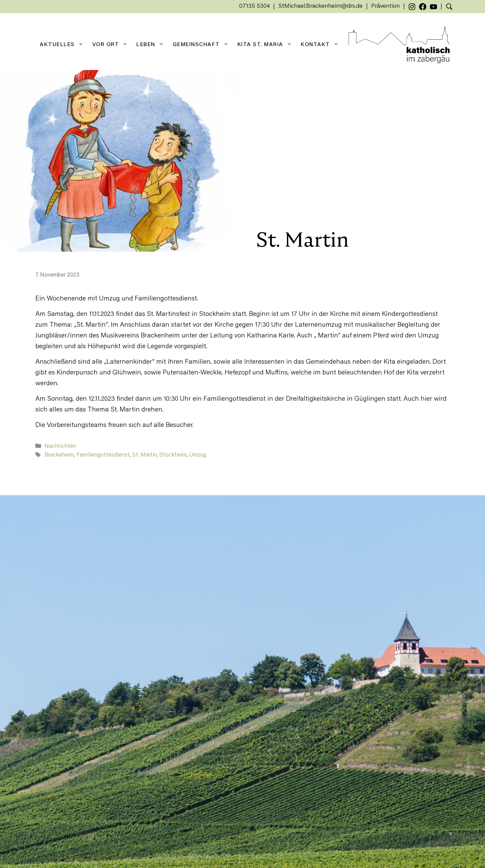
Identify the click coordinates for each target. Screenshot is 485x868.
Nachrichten (60, 447)
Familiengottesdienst (103, 455)
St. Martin (145, 455)
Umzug (198, 455)
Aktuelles (64, 45)
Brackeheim (59, 455)
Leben (152, 45)
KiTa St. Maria (267, 45)
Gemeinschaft (203, 45)
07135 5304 (254, 6)
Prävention (385, 6)
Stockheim (173, 455)
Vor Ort (112, 45)
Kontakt (322, 45)
